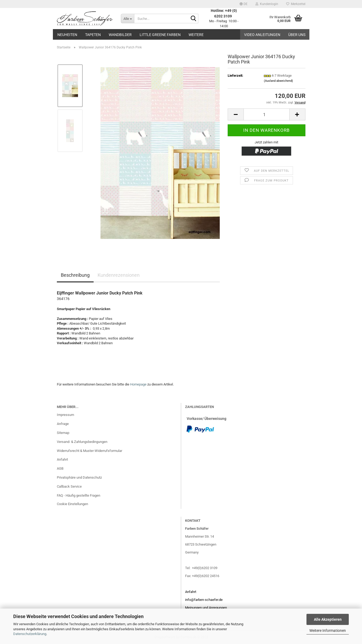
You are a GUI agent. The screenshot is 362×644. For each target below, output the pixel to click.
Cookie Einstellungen (72, 504)
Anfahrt (62, 459)
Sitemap (63, 433)
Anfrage (63, 424)
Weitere (196, 35)
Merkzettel (296, 4)
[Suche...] (127, 19)
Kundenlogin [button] (267, 4)
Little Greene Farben (160, 35)
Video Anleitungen (262, 35)
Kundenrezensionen (119, 275)
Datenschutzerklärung (30, 634)
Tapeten (93, 35)
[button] (244, 4)
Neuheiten (67, 35)
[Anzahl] (266, 114)
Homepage (138, 384)
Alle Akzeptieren (328, 619)
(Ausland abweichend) (278, 81)
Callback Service (69, 486)
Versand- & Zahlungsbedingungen (82, 442)
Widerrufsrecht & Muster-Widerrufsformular (90, 451)
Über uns (297, 35)
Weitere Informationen (328, 631)
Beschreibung (75, 275)
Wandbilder (120, 35)
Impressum (65, 415)
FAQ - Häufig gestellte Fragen (79, 495)
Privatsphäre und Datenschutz (79, 477)
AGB (60, 468)
